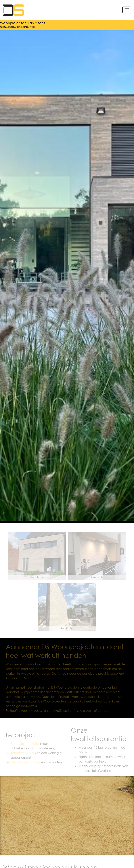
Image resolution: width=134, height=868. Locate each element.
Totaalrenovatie (22, 753)
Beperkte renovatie (25, 744)
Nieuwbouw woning (26, 762)
